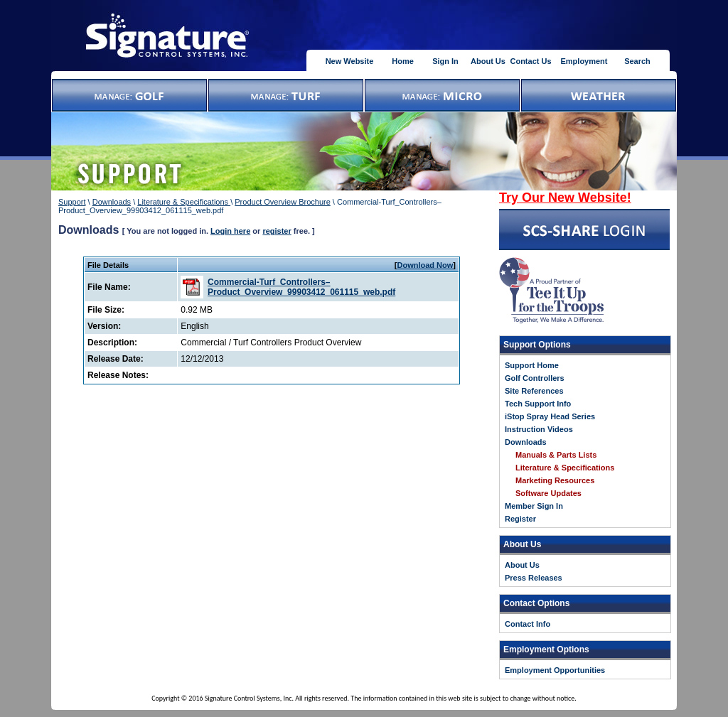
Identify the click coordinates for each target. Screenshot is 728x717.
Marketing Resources (555, 480)
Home (403, 61)
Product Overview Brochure (283, 202)
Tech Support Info (538, 404)
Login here (230, 231)
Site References (534, 391)
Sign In (445, 61)
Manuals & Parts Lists (556, 455)
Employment (584, 61)
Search (637, 61)
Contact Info (528, 624)
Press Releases (534, 578)
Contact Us (530, 61)
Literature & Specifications (184, 202)
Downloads (112, 202)
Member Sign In (534, 506)
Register (520, 519)
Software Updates (548, 493)
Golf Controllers (535, 378)
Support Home (532, 365)
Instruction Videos (539, 429)
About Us (488, 61)
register (277, 231)
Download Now (425, 265)
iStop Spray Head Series (550, 416)
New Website (350, 61)
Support (72, 202)
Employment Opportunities (555, 670)
